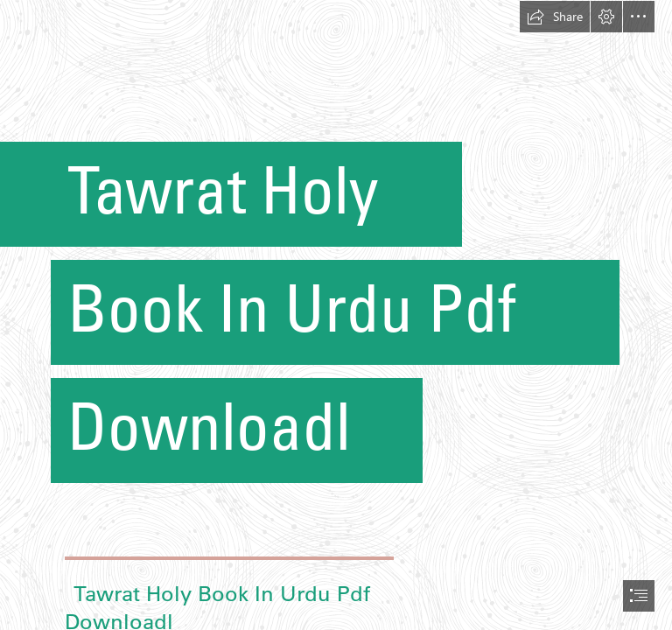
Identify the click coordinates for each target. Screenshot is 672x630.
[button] (555, 17)
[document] (336, 315)
